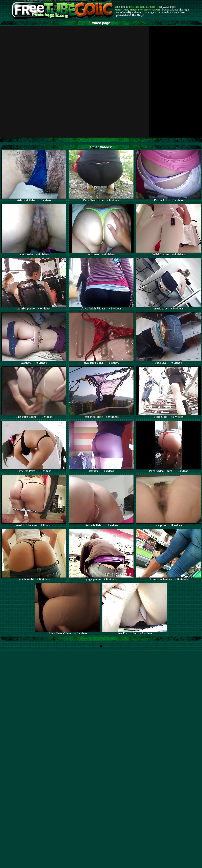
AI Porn (156, 10)
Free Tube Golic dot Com (142, 7)
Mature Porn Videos (140, 10)
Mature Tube (122, 10)
